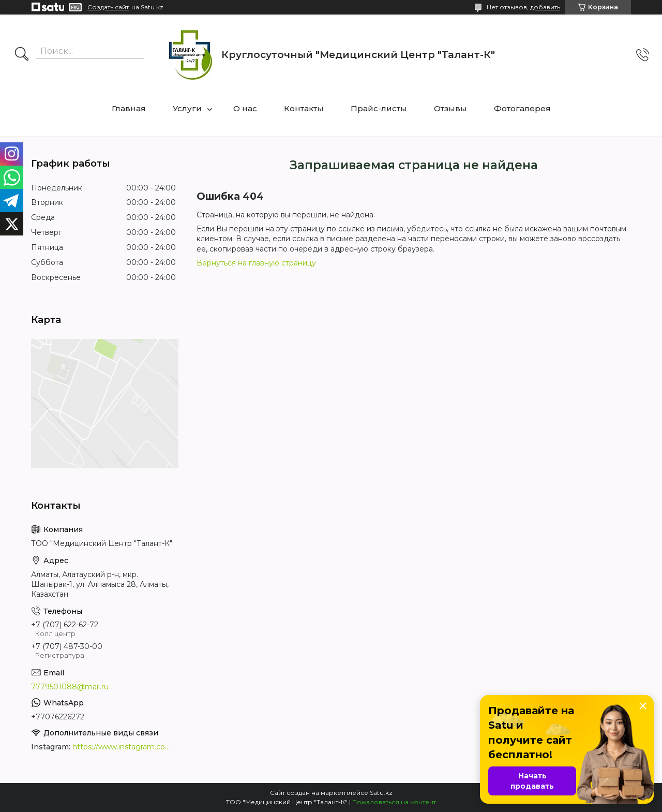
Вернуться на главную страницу (256, 263)
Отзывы (450, 108)
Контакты (304, 108)
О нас (245, 108)
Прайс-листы (379, 108)
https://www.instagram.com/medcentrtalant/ (124, 747)
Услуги (187, 108)
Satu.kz (381, 793)
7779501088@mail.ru (70, 687)
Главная (129, 108)
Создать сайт (108, 7)
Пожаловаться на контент (394, 802)
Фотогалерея (522, 108)
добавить (545, 7)
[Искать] (22, 55)
